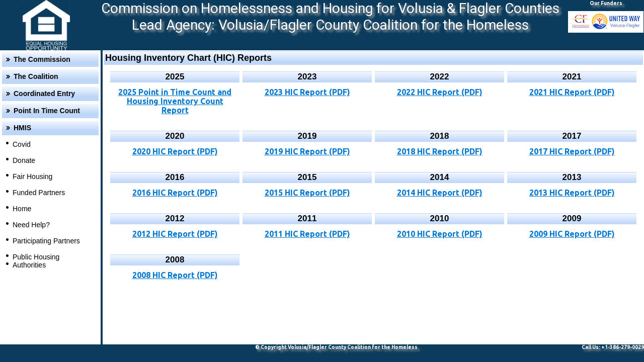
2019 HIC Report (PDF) (307, 151)
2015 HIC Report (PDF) (307, 193)
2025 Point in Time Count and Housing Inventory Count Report (175, 101)
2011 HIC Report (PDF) (307, 234)
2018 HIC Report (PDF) (440, 151)
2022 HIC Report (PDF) (440, 92)
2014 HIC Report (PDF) (440, 193)
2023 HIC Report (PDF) (307, 92)
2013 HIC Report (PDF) (572, 193)
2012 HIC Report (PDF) (175, 234)
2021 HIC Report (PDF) (572, 92)
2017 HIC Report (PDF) (572, 151)
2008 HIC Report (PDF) (175, 275)
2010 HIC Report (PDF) (440, 234)
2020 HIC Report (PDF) (175, 151)
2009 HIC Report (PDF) (572, 234)
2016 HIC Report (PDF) (175, 193)
